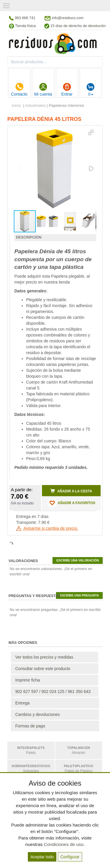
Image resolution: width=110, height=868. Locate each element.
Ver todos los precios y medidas (44, 657)
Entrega (22, 703)
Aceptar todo (42, 857)
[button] (91, 132)
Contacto (19, 89)
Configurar (70, 857)
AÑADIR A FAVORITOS (71, 503)
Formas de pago (30, 726)
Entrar (67, 89)
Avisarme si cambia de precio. (47, 528)
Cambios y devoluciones (38, 714)
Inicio (16, 105)
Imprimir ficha (28, 680)
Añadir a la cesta (71, 491)
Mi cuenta (43, 89)
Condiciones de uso (64, 844)
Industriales (35, 105)
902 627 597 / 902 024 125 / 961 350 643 (53, 692)
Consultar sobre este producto (43, 669)
